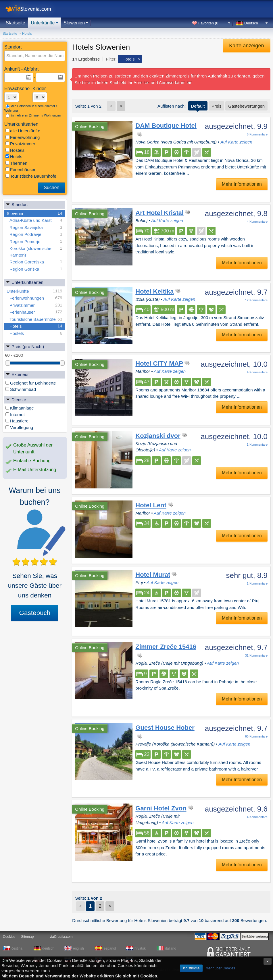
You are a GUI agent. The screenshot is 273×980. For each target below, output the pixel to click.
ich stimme (191, 968)
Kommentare (257, 134)
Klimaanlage (20, 408)
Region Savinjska (36, 227)
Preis (216, 106)
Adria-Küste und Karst (36, 220)
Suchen (51, 188)
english (78, 948)
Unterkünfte (43, 23)
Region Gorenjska (36, 262)
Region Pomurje (36, 241)
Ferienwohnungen (36, 298)
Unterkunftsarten (25, 282)
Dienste (16, 399)
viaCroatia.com (61, 937)
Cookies (9, 937)
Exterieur (17, 374)
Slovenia (34, 213)
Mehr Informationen (242, 184)
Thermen (16, 163)
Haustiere (17, 421)
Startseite (16, 23)
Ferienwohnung (23, 137)
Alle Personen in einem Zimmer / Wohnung (31, 108)
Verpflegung (19, 427)
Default (198, 106)
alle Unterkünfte (23, 131)
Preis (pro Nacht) (25, 346)
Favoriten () (209, 23)
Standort (17, 204)
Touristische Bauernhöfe (31, 176)
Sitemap (27, 937)
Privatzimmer (20, 144)
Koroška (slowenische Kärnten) (36, 251)
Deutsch (251, 23)
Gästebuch (35, 613)
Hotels (14, 157)
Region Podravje (36, 234)
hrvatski (140, 948)
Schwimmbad (21, 389)
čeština (17, 948)
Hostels (15, 150)
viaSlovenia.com (33, 9)
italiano (171, 948)
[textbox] (35, 56)
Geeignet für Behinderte (31, 383)
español (110, 948)
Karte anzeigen (246, 46)
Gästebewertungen (246, 106)
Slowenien (74, 23)
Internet (15, 415)
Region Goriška (36, 269)
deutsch (48, 948)
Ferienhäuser (20, 169)
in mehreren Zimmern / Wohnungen (33, 116)
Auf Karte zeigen (236, 142)
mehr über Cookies (220, 968)
